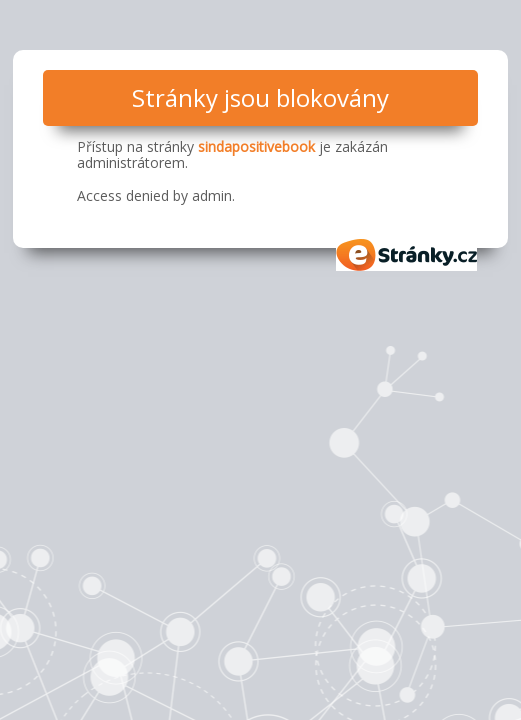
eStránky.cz (407, 255)
